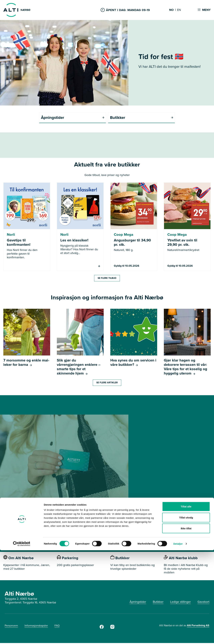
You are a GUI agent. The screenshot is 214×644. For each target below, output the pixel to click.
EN (179, 10)
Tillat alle (186, 600)
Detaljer (178, 637)
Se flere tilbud (107, 279)
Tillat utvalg (186, 611)
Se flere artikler (107, 384)
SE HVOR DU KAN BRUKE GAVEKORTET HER (107, 536)
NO (171, 10)
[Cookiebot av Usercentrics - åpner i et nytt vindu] (22, 637)
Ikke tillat (186, 622)
